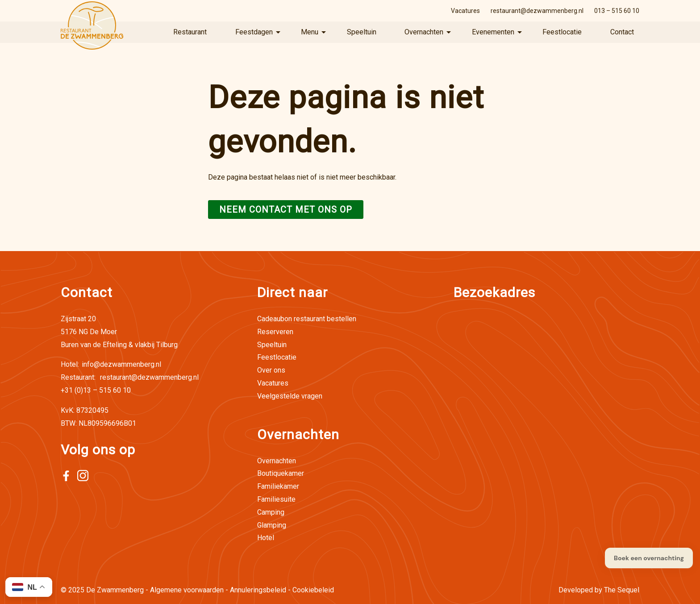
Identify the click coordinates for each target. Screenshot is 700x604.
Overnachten (424, 32)
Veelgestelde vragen (290, 396)
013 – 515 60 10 (617, 11)
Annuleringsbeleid (258, 590)
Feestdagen (254, 32)
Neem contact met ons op (286, 210)
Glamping (272, 525)
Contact (622, 32)
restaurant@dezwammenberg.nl (537, 11)
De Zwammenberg (115, 590)
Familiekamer (278, 486)
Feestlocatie (562, 32)
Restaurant (190, 32)
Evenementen (493, 32)
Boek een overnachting (649, 558)
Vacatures (465, 11)
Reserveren (275, 332)
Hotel (266, 538)
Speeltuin (362, 32)
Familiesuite (276, 499)
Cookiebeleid (313, 590)
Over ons (271, 370)
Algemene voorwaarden (187, 590)
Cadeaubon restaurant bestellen (307, 319)
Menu (310, 32)
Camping (271, 512)
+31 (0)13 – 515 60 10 (96, 390)
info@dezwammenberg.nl (111, 364)
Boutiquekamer (281, 473)
